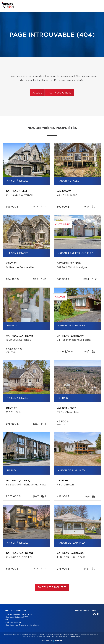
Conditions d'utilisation (48, 637)
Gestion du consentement (70, 637)
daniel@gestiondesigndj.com (26, 625)
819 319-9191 (15, 622)
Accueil (37, 93)
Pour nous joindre (60, 93)
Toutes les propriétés (52, 587)
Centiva (58, 641)
